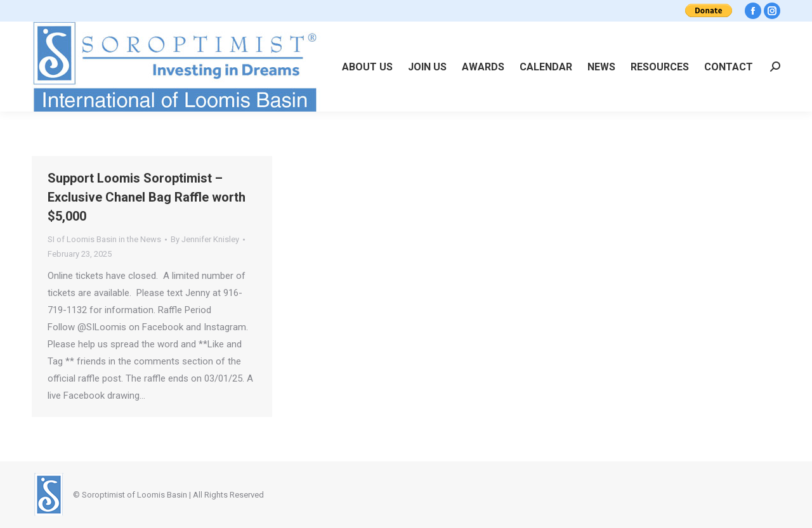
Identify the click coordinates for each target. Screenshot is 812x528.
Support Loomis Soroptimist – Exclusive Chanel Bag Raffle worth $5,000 (147, 197)
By (205, 239)
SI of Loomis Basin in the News (104, 239)
